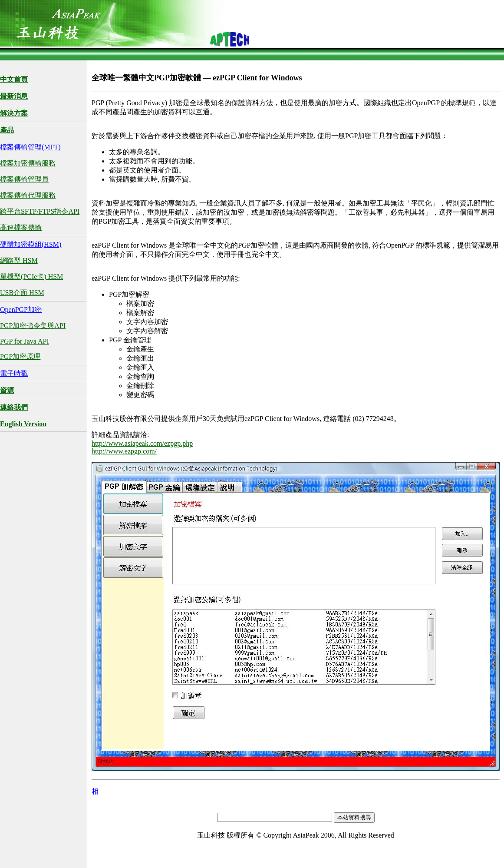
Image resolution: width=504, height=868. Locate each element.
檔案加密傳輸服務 (28, 163)
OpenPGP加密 (21, 310)
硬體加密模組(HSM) (31, 244)
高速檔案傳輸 (21, 227)
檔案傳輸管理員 (24, 179)
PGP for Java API (25, 341)
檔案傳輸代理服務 (28, 195)
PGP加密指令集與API (33, 326)
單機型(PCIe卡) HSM (31, 277)
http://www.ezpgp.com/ (124, 451)
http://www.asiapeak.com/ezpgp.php (142, 443)
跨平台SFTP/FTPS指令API (40, 211)
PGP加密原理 (20, 356)
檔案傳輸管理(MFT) (30, 147)
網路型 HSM (19, 260)
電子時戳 (14, 373)
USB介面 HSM (22, 293)
